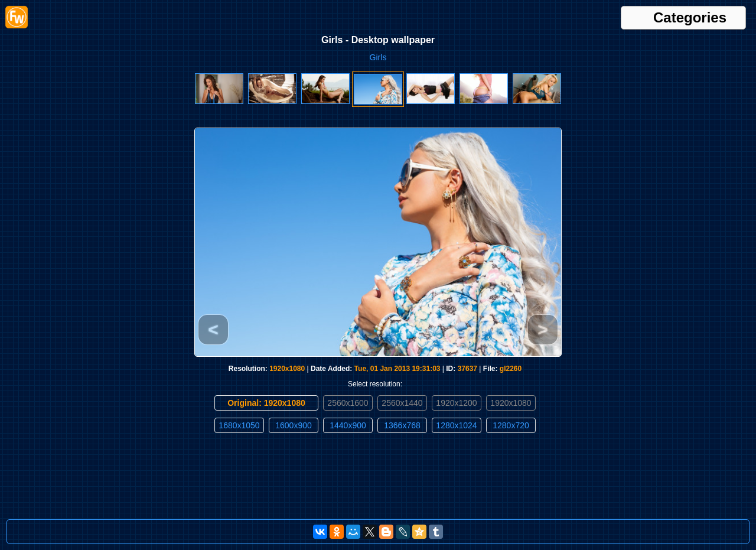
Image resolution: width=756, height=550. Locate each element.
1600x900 (294, 425)
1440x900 (348, 425)
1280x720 (511, 425)
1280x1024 (456, 425)
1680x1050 (239, 425)
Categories (690, 18)
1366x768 (402, 425)
